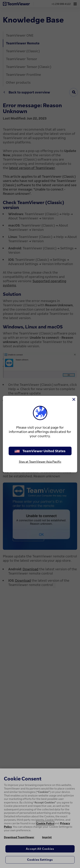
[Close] (74, 399)
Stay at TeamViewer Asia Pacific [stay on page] (40, 462)
